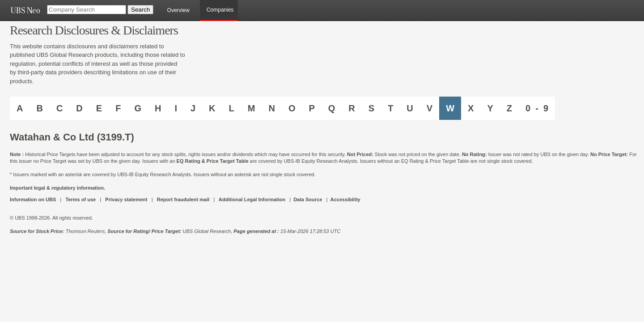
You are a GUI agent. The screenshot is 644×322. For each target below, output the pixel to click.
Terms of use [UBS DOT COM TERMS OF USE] (80, 199)
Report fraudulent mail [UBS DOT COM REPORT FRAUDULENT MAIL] (183, 199)
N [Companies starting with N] (271, 108)
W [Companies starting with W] (450, 108)
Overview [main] (178, 10)
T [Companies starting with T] (390, 108)
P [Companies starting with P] (311, 108)
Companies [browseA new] (220, 10)
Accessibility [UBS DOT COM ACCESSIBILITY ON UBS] (345, 199)
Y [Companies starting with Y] (490, 108)
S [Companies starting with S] (371, 108)
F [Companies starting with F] (118, 108)
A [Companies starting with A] (20, 108)
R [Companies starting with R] (352, 108)
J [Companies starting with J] (193, 108)
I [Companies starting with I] (176, 108)
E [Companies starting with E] (99, 108)
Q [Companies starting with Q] (332, 108)
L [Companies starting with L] (232, 108)
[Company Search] (87, 10)
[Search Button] (140, 10)
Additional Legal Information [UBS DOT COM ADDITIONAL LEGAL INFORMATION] (252, 199)
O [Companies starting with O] (292, 108)
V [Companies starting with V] (430, 108)
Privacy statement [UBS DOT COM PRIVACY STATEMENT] (126, 199)
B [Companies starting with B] (39, 108)
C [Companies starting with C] (59, 108)
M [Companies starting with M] (252, 108)
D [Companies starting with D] (79, 108)
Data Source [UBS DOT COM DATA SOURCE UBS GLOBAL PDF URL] (308, 199)
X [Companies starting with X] (471, 108)
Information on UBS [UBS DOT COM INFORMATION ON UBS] (34, 199)
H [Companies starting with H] (158, 108)
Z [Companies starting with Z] (509, 108)
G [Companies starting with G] (138, 108)
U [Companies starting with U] (410, 108)
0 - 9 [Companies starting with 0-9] (537, 108)
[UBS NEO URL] (25, 10)
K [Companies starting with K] (212, 108)
